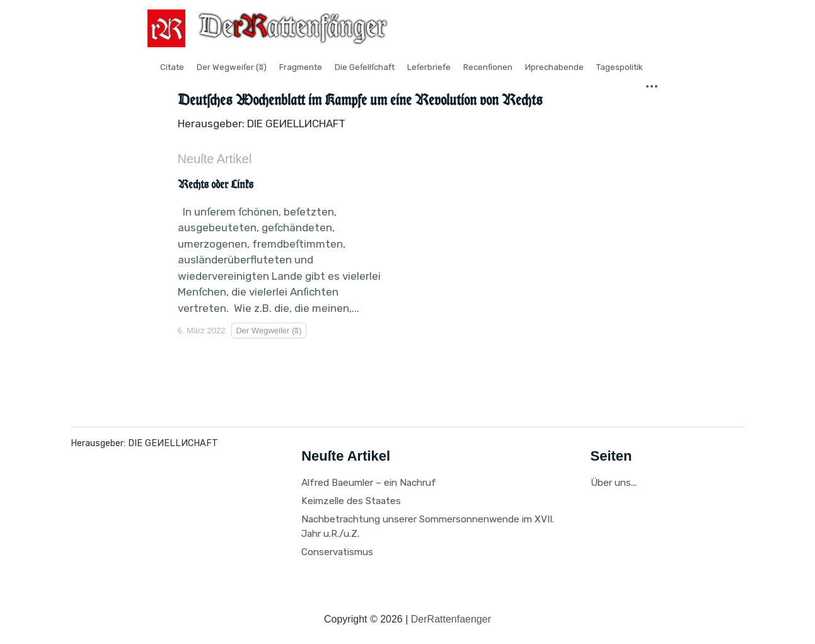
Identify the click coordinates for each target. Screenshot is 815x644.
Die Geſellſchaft (365, 67)
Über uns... (614, 483)
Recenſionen (488, 67)
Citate (172, 67)
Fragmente (301, 67)
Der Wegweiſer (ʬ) (232, 67)
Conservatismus (337, 552)
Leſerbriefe (429, 67)
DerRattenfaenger (451, 619)
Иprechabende (554, 67)
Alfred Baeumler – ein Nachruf (369, 483)
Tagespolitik (620, 67)
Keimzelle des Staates (351, 501)
